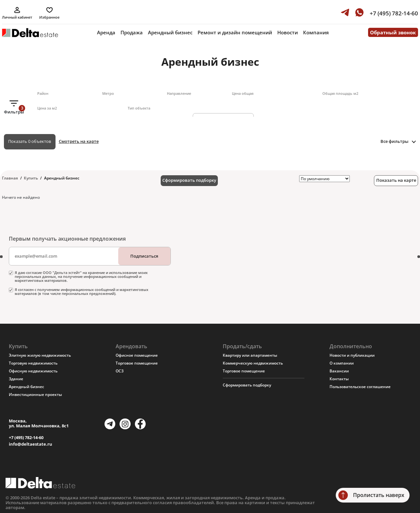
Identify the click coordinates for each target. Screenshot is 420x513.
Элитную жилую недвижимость (40, 355)
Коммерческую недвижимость (253, 363)
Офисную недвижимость (33, 371)
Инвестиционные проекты (35, 394)
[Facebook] (140, 424)
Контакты (339, 379)
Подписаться (144, 256)
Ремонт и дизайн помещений (235, 32)
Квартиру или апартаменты (250, 355)
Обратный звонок (393, 32)
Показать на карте (396, 180)
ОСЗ (120, 371)
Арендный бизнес (170, 32)
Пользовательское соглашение (360, 387)
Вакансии (339, 371)
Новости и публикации (352, 355)
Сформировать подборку (189, 180)
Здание (16, 379)
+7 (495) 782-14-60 (26, 438)
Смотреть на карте (79, 141)
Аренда (106, 32)
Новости (288, 32)
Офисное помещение (137, 355)
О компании (342, 363)
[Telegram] (110, 424)
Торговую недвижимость (33, 363)
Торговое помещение (137, 363)
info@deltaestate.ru (31, 444)
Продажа (132, 32)
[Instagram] (125, 424)
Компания (316, 32)
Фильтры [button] (14, 110)
